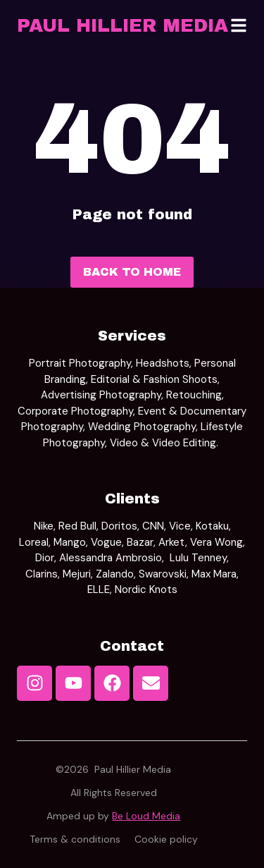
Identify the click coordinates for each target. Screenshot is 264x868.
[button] (239, 25)
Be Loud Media (146, 816)
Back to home (132, 272)
